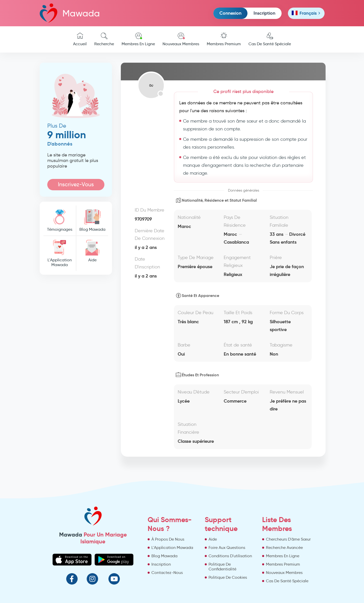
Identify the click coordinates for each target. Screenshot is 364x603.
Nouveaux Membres (181, 39)
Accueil (80, 39)
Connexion (230, 13)
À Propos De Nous (168, 539)
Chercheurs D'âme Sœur (288, 539)
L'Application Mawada (60, 253)
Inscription (264, 13)
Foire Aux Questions (227, 548)
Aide (92, 251)
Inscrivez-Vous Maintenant (76, 186)
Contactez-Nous (167, 573)
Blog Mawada (92, 221)
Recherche (104, 39)
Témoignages (60, 221)
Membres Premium (224, 39)
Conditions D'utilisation (230, 556)
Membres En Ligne (138, 39)
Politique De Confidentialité (222, 567)
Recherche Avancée (284, 548)
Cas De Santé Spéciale (270, 39)
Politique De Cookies (228, 577)
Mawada (70, 13)
